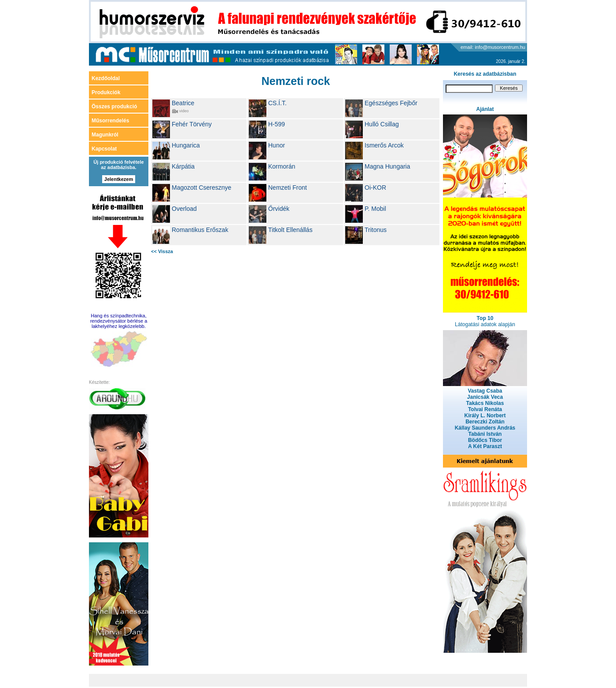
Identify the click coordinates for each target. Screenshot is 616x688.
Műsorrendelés (110, 121)
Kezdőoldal (106, 78)
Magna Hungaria (387, 166)
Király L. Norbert (485, 416)
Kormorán (282, 166)
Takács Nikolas (485, 403)
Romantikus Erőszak (200, 230)
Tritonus (376, 230)
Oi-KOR (375, 188)
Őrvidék (279, 209)
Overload (184, 209)
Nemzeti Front (288, 188)
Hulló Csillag (382, 124)
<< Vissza (162, 251)
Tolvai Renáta (485, 409)
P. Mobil (375, 209)
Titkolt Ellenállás (290, 230)
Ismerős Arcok (384, 145)
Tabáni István (485, 434)
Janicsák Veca (485, 397)
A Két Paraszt (485, 446)
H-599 (277, 124)
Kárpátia (183, 166)
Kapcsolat (104, 149)
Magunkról (105, 135)
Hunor (277, 145)
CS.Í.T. (277, 103)
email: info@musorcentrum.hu (493, 47)
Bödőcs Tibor (485, 440)
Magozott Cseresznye (201, 188)
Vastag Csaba (485, 391)
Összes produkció (114, 107)
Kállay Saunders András (485, 428)
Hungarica (186, 145)
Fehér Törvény (192, 124)
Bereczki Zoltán (485, 422)
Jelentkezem (119, 179)
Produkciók (106, 92)
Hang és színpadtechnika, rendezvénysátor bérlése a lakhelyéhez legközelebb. (119, 321)
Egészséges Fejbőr (391, 103)
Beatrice (183, 103)
